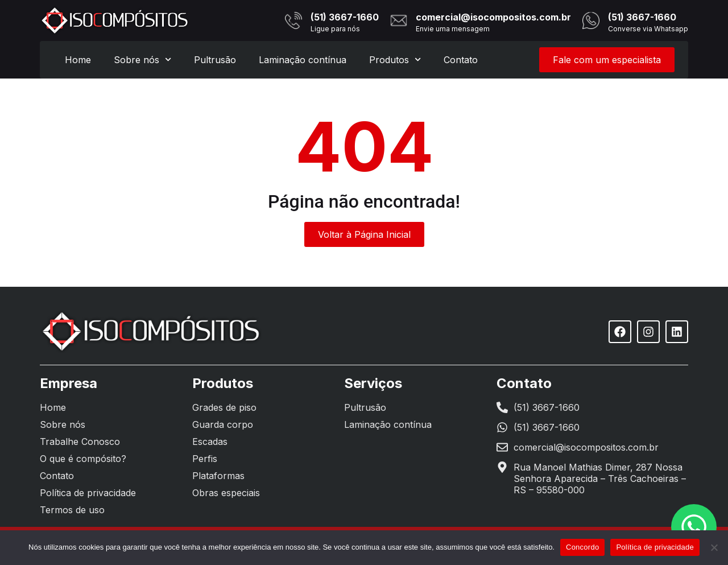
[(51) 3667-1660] (293, 20)
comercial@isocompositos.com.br (493, 17)
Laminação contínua (303, 60)
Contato (461, 60)
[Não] (714, 547)
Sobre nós (142, 59)
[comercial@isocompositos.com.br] (399, 20)
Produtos (395, 59)
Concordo (582, 547)
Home (78, 60)
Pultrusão (215, 60)
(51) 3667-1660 (345, 17)
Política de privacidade (655, 547)
